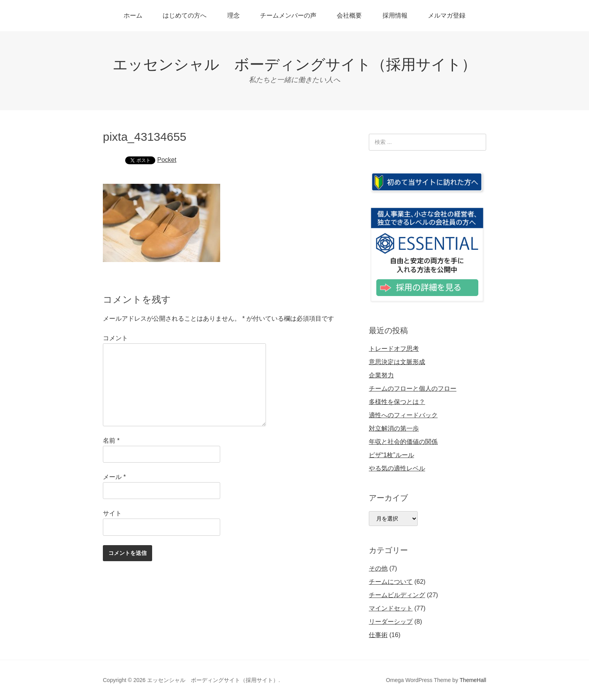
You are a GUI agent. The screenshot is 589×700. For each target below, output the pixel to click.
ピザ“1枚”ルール (391, 455)
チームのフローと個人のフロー (413, 389)
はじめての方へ (185, 15)
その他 (378, 568)
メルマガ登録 (447, 15)
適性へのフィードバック (403, 415)
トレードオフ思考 (394, 349)
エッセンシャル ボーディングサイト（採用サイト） (294, 65)
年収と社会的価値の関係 (403, 442)
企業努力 (381, 375)
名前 (111, 441)
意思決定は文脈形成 (397, 362)
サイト (112, 513)
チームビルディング (397, 595)
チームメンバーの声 (288, 15)
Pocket (167, 160)
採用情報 (395, 15)
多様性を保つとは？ (397, 402)
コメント (115, 338)
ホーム (133, 15)
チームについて (391, 582)
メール (114, 477)
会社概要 (349, 15)
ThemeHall (473, 680)
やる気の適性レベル (397, 468)
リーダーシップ (391, 622)
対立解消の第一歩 (394, 428)
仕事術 (378, 635)
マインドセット (391, 608)
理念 (233, 15)
